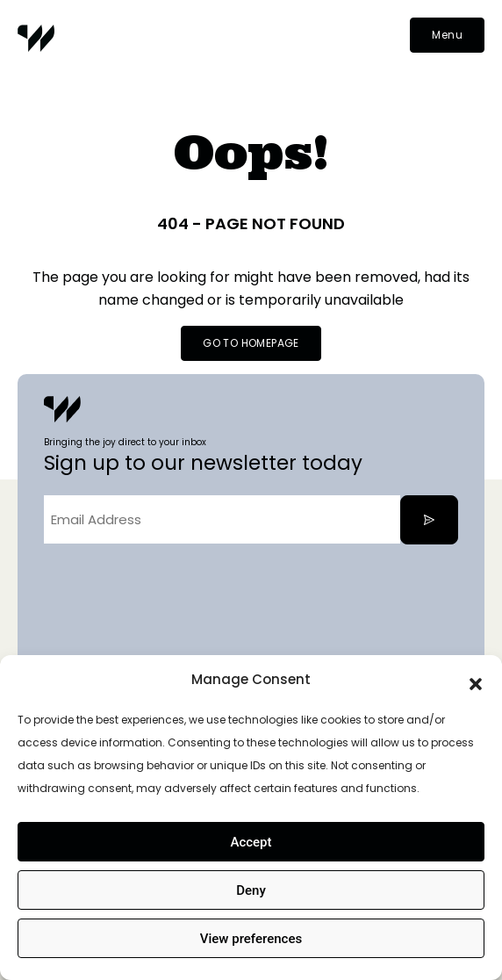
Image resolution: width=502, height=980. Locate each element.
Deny (251, 890)
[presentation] (177, 592)
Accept (251, 842)
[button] (476, 680)
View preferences (251, 939)
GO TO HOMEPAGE (251, 343)
